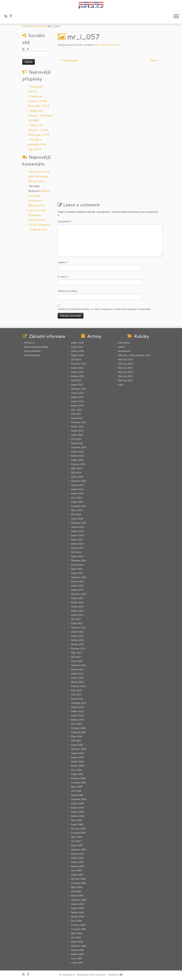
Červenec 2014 (79, 594)
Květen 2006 (77, 908)
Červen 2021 (77, 427)
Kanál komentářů (32, 351)
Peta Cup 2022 (126, 372)
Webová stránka (67, 291)
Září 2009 (76, 741)
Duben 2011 (77, 678)
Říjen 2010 (77, 690)
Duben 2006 (77, 912)
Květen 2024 (77, 355)
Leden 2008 (77, 824)
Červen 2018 (77, 527)
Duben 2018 (77, 535)
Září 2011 (76, 657)
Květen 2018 (77, 531)
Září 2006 (76, 891)
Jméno (63, 262)
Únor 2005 (77, 958)
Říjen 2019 (77, 468)
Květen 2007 (77, 858)
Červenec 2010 (79, 703)
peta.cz (72, 975)
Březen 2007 (78, 866)
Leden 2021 (77, 435)
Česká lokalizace (32, 355)
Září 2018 (76, 514)
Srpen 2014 (77, 590)
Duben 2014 (77, 602)
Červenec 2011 (79, 665)
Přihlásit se (29, 343)
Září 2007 (76, 841)
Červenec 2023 (79, 364)
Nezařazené (124, 351)
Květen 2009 (77, 757)
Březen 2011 (78, 682)
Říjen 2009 (77, 736)
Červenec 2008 (79, 799)
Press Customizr (98, 975)
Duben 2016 (77, 565)
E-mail (63, 277)
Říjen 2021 (77, 410)
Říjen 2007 (77, 837)
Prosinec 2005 (78, 925)
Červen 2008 (77, 803)
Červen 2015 (77, 581)
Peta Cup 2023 (126, 376)
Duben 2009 (77, 762)
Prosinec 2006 (78, 879)
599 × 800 (101, 45)
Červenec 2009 (79, 749)
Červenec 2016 (79, 561)
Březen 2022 (78, 406)
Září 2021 (76, 414)
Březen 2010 (78, 720)
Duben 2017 (77, 548)
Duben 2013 (77, 615)
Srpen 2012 (77, 623)
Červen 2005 (77, 950)
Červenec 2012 (79, 628)
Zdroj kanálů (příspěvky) (36, 347)
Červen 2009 (77, 753)
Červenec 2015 (79, 577)
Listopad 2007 (78, 833)
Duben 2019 (77, 494)
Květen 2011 (77, 674)
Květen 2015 (77, 586)
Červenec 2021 (79, 422)
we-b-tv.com (37, 210)
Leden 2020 (77, 460)
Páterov (45, 191)
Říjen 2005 (77, 933)
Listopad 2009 (78, 732)
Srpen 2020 (77, 443)
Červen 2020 (77, 452)
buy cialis (34, 196)
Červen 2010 (77, 707)
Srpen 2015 (77, 573)
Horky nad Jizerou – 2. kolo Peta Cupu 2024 (39, 130)
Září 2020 (76, 439)
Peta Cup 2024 (126, 380)
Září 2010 (76, 695)
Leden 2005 (77, 963)
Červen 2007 (77, 854)
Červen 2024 (77, 351)
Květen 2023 (77, 368)
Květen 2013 (77, 611)
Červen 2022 (77, 393)
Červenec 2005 (79, 946)
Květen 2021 (77, 431)
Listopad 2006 (78, 883)
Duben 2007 (77, 862)
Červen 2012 (77, 632)
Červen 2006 (77, 904)
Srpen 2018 (77, 519)
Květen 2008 (77, 808)
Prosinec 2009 (78, 728)
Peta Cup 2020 (126, 364)
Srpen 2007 (77, 845)
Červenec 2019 (79, 481)
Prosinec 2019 (78, 464)
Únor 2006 (77, 921)
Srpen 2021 (77, 418)
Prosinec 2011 (78, 649)
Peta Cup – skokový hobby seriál (134, 355)
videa (121, 385)
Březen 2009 (78, 766)
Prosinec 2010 (78, 686)
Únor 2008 (77, 820)
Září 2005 (76, 938)
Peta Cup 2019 (126, 359)
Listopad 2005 (78, 929)
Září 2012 (76, 619)
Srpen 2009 (77, 745)
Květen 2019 (77, 489)
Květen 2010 (77, 711)
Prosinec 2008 (78, 778)
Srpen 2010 (77, 699)
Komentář (65, 221)
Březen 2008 (78, 816)
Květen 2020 (77, 456)
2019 (33, 225)
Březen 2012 (78, 644)
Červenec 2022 (79, 389)
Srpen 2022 (77, 385)
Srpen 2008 (77, 795)
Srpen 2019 (77, 477)
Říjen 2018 (77, 510)
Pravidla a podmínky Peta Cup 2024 (37, 144)
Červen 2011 (77, 669)
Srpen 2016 (77, 556)
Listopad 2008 (78, 783)
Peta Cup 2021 (126, 368)
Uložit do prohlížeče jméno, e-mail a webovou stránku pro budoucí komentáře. (104, 309)
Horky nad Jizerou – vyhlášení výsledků (40, 115)
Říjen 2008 (77, 787)
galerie (122, 347)
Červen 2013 (77, 607)
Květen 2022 (77, 397)
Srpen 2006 (77, 896)
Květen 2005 (77, 954)
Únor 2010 (77, 724)
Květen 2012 (77, 636)
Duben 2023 (77, 372)
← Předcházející (68, 60)
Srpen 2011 (77, 661)
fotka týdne (124, 343)
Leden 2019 (77, 502)
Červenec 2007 (79, 850)
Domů (26, 26)
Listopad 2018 (78, 506)
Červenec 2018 (79, 523)
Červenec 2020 (79, 447)
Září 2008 (76, 791)
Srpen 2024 (77, 347)
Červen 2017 (77, 544)
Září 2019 (76, 473)
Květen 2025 (77, 343)
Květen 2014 (77, 598)
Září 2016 (76, 552)
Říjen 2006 (77, 887)
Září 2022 (76, 380)
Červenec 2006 (79, 900)
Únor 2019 (77, 498)
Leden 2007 (77, 875)
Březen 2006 (78, 917)
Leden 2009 (77, 774)
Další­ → (155, 60)
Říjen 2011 (77, 653)
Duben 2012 (77, 640)
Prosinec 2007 (78, 829)
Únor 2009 (77, 770)
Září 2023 (76, 359)
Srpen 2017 (77, 540)
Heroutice (39, 26)
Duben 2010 (77, 716)
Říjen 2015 (77, 569)
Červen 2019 (77, 485)
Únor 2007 (77, 871)
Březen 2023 (78, 376)
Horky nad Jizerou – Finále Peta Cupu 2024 (39, 101)
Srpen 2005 (77, 942)
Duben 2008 (77, 812)
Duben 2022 (77, 401)
